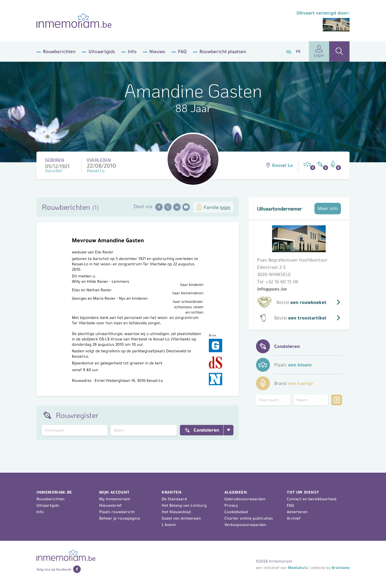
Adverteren (297, 512)
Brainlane (341, 568)
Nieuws (157, 52)
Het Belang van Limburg (184, 505)
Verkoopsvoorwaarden (245, 525)
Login (319, 51)
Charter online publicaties (249, 518)
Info (132, 52)
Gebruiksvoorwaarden (245, 499)
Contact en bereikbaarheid (312, 499)
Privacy (231, 505)
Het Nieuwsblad (176, 512)
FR (298, 52)
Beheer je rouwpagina (120, 518)
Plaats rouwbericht (117, 512)
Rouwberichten (59, 52)
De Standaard (174, 499)
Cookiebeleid (236, 512)
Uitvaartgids (102, 52)
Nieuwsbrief (110, 505)
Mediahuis (298, 568)
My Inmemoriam (115, 499)
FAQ (182, 52)
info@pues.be (272, 289)
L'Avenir (169, 525)
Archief (294, 518)
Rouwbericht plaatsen (223, 52)
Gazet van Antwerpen (181, 518)
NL (289, 52)
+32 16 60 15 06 (282, 282)
